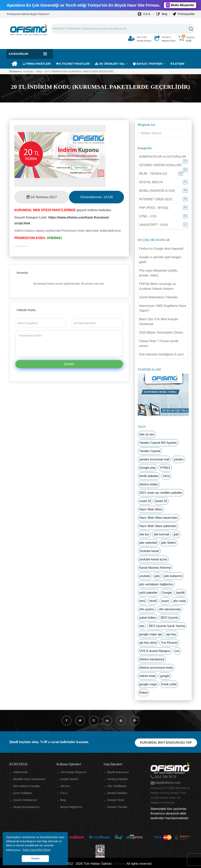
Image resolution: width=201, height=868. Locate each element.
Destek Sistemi (69, 779)
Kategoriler (19, 54)
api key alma (148, 643)
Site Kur (65, 786)
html (142, 601)
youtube (145, 576)
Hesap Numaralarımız (26, 807)
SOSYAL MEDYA (151, 182)
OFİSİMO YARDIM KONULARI (160, 165)
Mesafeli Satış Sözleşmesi (29, 779)
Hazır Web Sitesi (151, 509)
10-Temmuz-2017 (42, 197)
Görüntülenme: (96, 197)
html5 (153, 601)
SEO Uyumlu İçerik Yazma (167, 626)
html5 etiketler (149, 476)
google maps (148, 684)
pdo (176, 534)
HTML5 (165, 468)
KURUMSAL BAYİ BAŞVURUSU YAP (166, 743)
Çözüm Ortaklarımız (25, 800)
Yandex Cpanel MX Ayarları (158, 443)
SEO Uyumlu (169, 618)
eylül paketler (148, 593)
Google (167, 593)
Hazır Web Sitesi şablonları (158, 526)
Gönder (69, 364)
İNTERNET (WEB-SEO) (156, 199)
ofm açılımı (147, 609)
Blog (162, 14)
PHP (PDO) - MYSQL (154, 208)
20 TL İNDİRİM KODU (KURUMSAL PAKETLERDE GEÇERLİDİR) (79, 71)
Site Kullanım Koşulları (27, 786)
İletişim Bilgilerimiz (71, 807)
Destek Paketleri (117, 793)
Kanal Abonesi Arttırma (155, 568)
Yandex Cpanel (150, 451)
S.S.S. (144, 14)
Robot (143, 693)
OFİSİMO (120, 864)
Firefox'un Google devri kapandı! (162, 249)
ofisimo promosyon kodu (156, 668)
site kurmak (161, 534)
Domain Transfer (117, 807)
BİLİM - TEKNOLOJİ (153, 174)
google (165, 676)
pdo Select (168, 543)
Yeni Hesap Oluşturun (74, 772)
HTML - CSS (148, 216)
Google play (148, 468)
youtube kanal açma (153, 559)
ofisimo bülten (149, 484)
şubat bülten (148, 618)
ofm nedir (180, 601)
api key (171, 634)
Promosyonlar (184, 14)
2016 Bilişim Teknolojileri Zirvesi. (161, 332)
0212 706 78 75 (165, 777)
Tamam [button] (35, 859)
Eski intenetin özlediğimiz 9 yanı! (162, 354)
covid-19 (145, 501)
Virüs (166, 476)
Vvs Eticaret (169, 643)
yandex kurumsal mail (154, 459)
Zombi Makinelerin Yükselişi (158, 297)
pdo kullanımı (173, 576)
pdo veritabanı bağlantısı (156, 584)
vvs (177, 651)
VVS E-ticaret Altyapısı (155, 651)
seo (142, 626)
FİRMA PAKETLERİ (37, 64)
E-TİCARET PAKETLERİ (73, 64)
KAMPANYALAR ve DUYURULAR (163, 157)
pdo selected (148, 543)
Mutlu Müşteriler (180, 5)
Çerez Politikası (23, 793)
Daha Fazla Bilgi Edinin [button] (37, 850)
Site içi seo (147, 434)
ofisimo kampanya (152, 659)
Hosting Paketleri (118, 779)
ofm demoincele (170, 609)
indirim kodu (148, 676)
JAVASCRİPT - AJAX (154, 225)
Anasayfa (28, 71)
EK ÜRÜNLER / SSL (110, 64)
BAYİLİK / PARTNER (148, 64)
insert (165, 601)
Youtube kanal (149, 551)
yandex (178, 459)
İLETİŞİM (177, 64)
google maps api (151, 634)
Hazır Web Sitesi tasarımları (159, 518)
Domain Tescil (116, 800)
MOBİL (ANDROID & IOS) (157, 191)
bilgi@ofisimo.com (168, 783)
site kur (144, 534)
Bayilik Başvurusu (118, 772)
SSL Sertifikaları (117, 786)
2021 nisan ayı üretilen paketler (161, 493)
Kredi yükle (169, 684)
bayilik (180, 593)
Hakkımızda (20, 772)
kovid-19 (161, 501)
